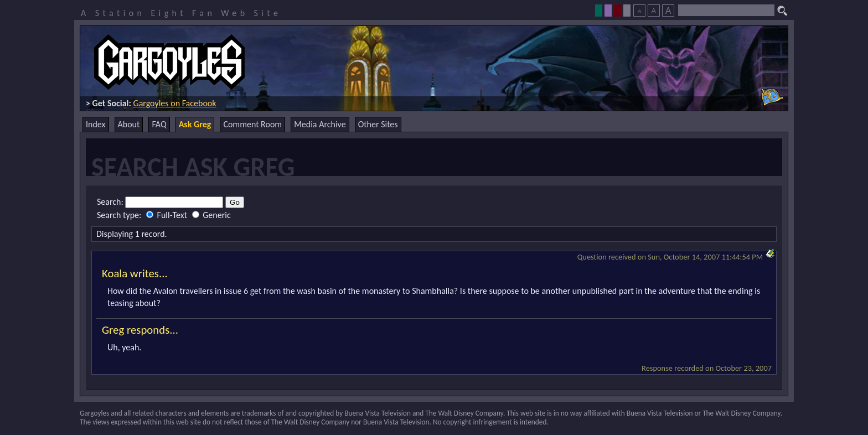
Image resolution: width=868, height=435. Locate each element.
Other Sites (378, 124)
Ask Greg (195, 124)
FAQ (159, 124)
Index (96, 124)
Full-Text (168, 215)
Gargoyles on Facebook (175, 103)
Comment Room (252, 124)
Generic (211, 215)
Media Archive (320, 124)
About (129, 124)
